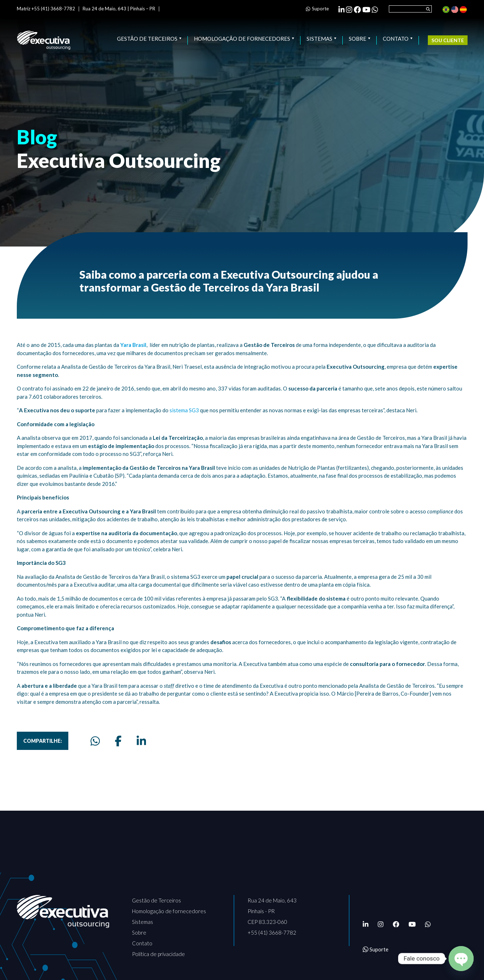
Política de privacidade (158, 954)
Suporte (317, 9)
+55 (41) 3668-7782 (272, 932)
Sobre (360, 39)
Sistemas (321, 39)
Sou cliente (448, 40)
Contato (398, 39)
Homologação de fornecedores (244, 39)
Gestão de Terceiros (149, 39)
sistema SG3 (184, 410)
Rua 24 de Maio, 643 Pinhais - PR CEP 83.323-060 (272, 911)
